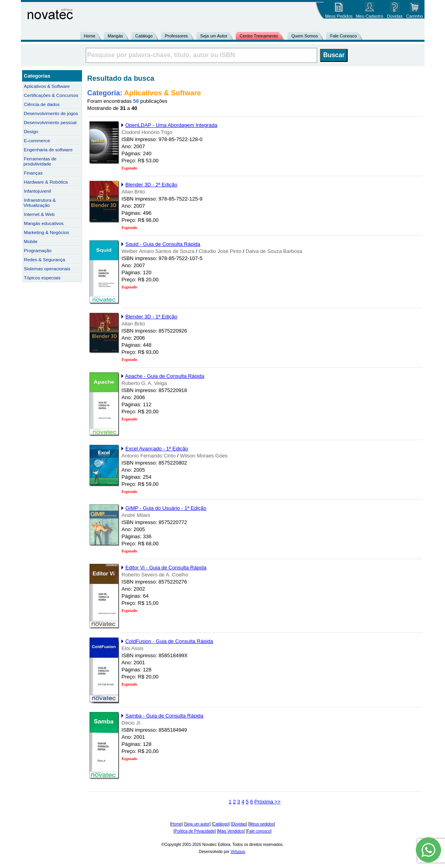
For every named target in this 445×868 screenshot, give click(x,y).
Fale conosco (258, 831)
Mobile (31, 241)
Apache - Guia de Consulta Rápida (165, 376)
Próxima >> (267, 802)
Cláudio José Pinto (220, 251)
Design (31, 131)
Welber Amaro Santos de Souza (158, 251)
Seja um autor (197, 824)
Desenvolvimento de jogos (51, 113)
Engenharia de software (48, 150)
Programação (38, 250)
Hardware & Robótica (46, 182)
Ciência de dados (42, 104)
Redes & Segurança (45, 259)
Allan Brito (133, 192)
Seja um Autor (214, 36)
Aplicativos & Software (47, 86)
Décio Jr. (131, 723)
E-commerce (37, 140)
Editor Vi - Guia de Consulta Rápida (166, 568)
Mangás (115, 36)
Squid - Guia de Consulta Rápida (163, 244)
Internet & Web (39, 214)
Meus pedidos (262, 824)
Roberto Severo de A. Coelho (155, 575)
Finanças (34, 173)
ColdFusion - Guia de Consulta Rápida (169, 641)
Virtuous (238, 852)
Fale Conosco (343, 36)
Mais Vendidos (231, 831)
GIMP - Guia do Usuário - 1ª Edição (166, 508)
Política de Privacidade (195, 831)
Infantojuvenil (38, 191)
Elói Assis (132, 648)
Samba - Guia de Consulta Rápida (164, 716)
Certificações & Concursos (51, 95)
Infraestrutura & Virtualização (40, 203)
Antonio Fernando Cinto (148, 456)
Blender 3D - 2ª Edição (151, 185)
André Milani (136, 515)
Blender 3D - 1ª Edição (151, 317)
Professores (176, 36)
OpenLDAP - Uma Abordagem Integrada (171, 125)
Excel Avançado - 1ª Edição (157, 449)
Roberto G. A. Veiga (144, 383)
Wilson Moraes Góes (204, 456)
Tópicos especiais (42, 278)
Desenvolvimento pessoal (50, 122)
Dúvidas (239, 824)
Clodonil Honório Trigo (147, 132)
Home (90, 36)
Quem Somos (304, 36)
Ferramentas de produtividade (40, 161)
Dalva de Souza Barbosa (274, 251)
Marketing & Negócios (47, 232)
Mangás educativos (44, 223)
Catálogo (144, 36)
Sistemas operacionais (47, 269)
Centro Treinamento (259, 36)
